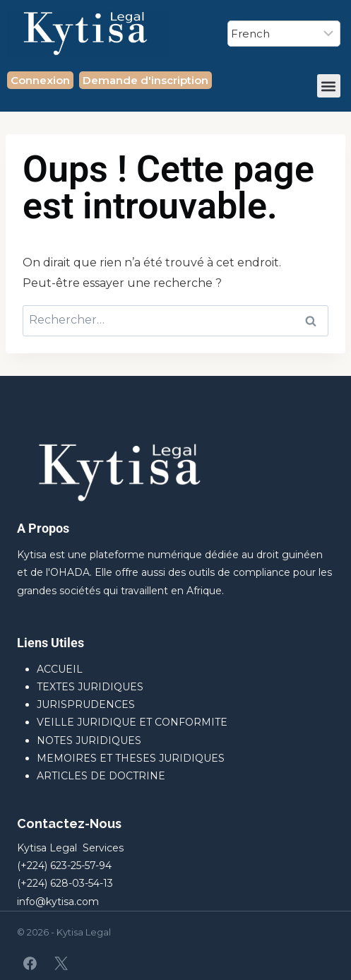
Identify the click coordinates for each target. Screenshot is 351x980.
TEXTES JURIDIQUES (90, 687)
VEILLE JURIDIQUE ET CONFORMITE (132, 722)
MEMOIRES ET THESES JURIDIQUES (131, 758)
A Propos (43, 528)
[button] (329, 86)
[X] (61, 963)
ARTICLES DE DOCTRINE (101, 776)
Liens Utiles (50, 643)
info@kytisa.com (58, 902)
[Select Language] (284, 34)
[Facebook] (30, 963)
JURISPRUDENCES (86, 704)
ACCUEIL (60, 669)
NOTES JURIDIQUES (89, 740)
